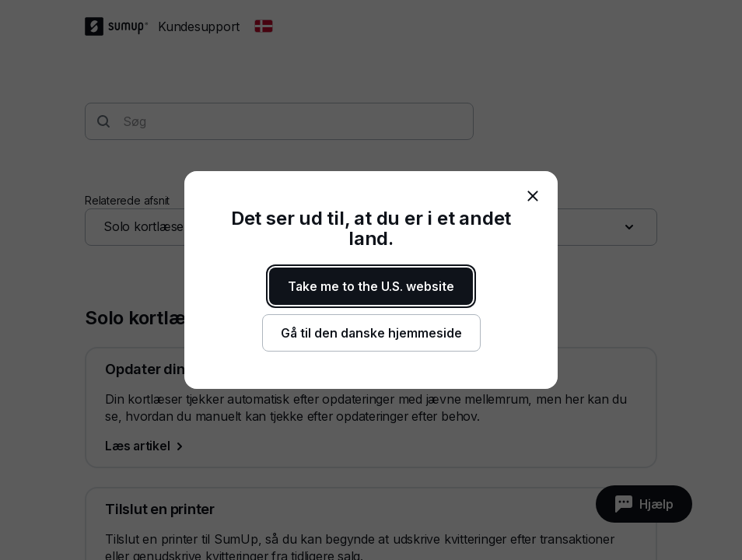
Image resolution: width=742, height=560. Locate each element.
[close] (533, 196)
